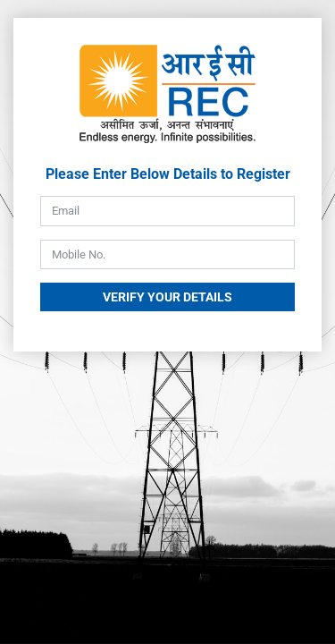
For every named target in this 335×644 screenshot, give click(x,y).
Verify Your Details (167, 297)
